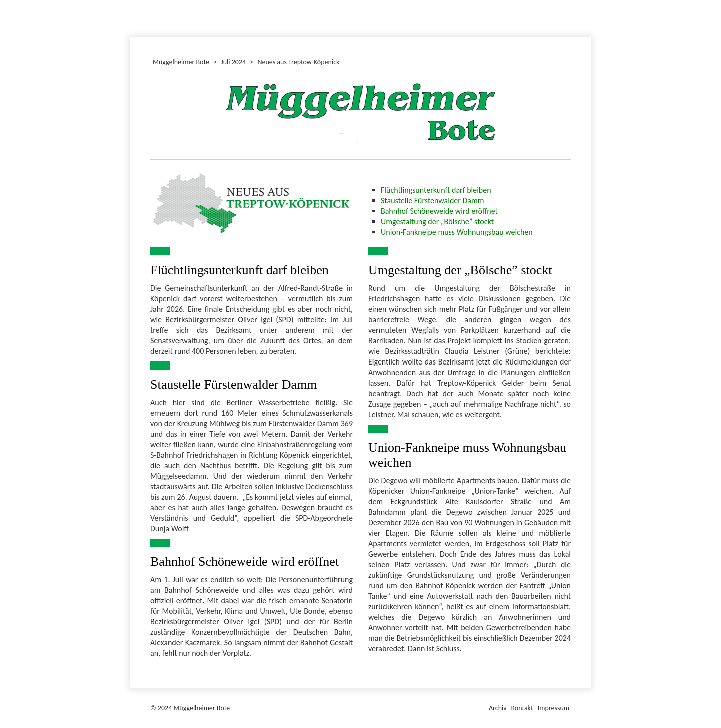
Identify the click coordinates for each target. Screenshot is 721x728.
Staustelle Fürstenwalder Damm (432, 201)
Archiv (498, 708)
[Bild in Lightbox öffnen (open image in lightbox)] (252, 203)
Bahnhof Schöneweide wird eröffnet (439, 211)
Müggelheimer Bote (586, 1)
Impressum (554, 708)
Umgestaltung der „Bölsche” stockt (437, 222)
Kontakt (522, 708)
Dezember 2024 (135, 17)
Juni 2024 (132, 17)
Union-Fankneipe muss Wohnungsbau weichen (457, 232)
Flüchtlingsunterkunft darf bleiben (436, 190)
